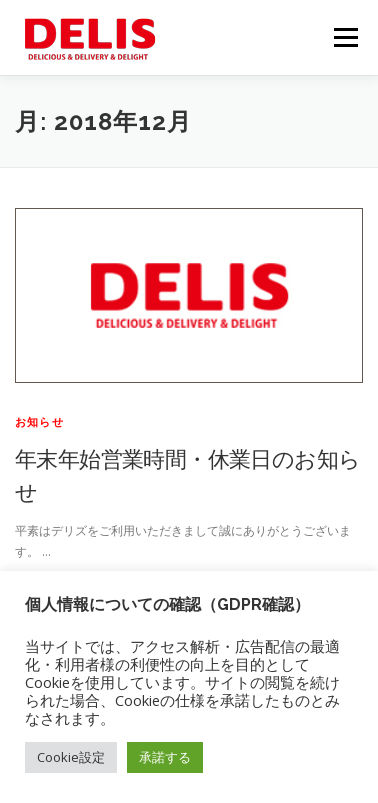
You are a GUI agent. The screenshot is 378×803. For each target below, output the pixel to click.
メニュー (345, 37)
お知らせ (39, 421)
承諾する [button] (165, 757)
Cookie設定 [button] (71, 757)
